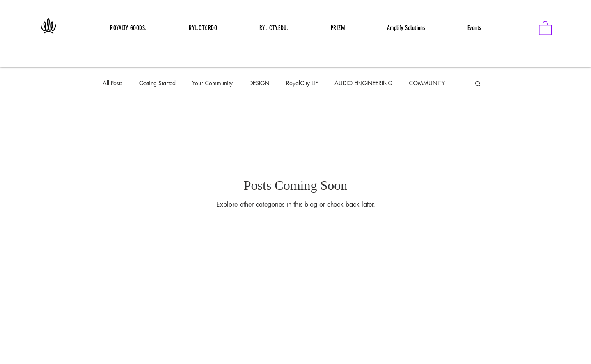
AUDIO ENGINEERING (363, 83)
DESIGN (259, 83)
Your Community (212, 83)
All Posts (113, 83)
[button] (545, 28)
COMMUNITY (427, 83)
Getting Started (157, 83)
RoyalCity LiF (302, 83)
